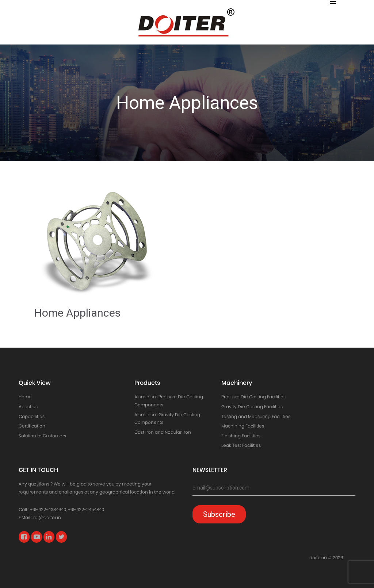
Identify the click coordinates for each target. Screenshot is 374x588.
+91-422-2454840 (86, 509)
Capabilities (32, 416)
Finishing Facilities (241, 436)
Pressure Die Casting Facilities (253, 397)
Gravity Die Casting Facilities (252, 407)
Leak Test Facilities (241, 445)
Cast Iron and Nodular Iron (163, 432)
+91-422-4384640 (48, 509)
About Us (28, 407)
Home (25, 397)
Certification (32, 426)
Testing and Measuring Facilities (256, 416)
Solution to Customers (42, 436)
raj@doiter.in (47, 517)
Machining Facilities (243, 426)
